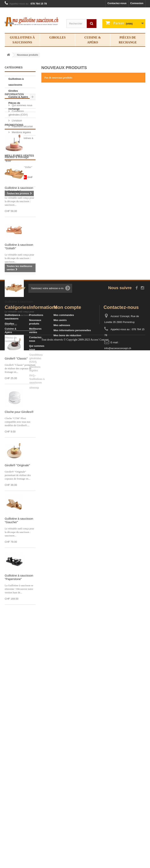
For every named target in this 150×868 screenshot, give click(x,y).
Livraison (17, 146)
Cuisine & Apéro (93, 40)
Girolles (57, 37)
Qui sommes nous (22, 130)
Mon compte (67, 763)
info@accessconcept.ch (118, 804)
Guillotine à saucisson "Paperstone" (19, 680)
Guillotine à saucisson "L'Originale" (19, 292)
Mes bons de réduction (67, 791)
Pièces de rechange (128, 40)
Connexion (137, 3)
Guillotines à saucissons (22, 40)
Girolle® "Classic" (16, 461)
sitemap (34, 843)
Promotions (14, 178)
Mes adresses (62, 781)
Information (14, 121)
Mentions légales (21, 157)
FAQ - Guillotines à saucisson (37, 835)
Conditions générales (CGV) (36, 814)
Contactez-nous (117, 3)
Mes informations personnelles (72, 786)
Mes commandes (64, 771)
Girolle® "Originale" (17, 568)
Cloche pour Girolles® (19, 515)
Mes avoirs (60, 776)
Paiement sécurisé (22, 151)
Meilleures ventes (19, 258)
